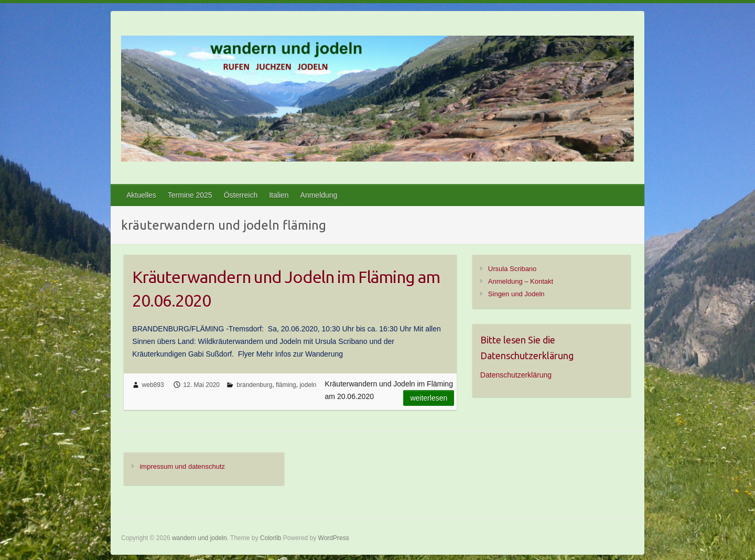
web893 (153, 385)
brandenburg (254, 385)
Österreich (241, 195)
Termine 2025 (190, 195)
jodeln (308, 385)
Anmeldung (319, 195)
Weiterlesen (429, 398)
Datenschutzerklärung (516, 375)
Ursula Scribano (513, 269)
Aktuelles (141, 195)
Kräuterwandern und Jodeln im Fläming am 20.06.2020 (286, 289)
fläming (286, 385)
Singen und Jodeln (516, 294)
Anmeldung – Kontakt (521, 281)
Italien (279, 195)
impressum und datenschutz (182, 466)
